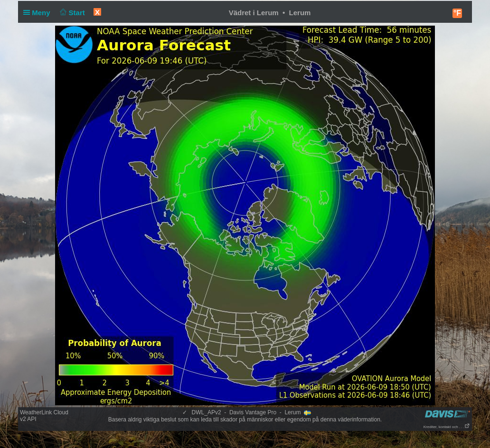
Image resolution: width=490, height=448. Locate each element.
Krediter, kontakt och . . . (447, 427)
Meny (39, 13)
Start (71, 13)
